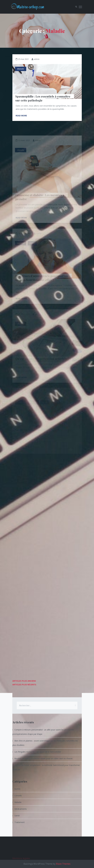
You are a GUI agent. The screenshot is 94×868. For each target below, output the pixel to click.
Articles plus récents (24, 685)
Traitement (20, 822)
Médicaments (21, 809)
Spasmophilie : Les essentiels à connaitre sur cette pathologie (43, 98)
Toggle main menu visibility (81, 6)
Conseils (18, 796)
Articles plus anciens (24, 681)
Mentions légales (21, 861)
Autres (17, 789)
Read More (21, 116)
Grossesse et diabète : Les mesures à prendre (40, 200)
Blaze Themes (63, 864)
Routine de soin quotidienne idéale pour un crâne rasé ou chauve (43, 758)
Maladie (21, 69)
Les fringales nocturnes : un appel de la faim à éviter (38, 752)
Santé (17, 816)
